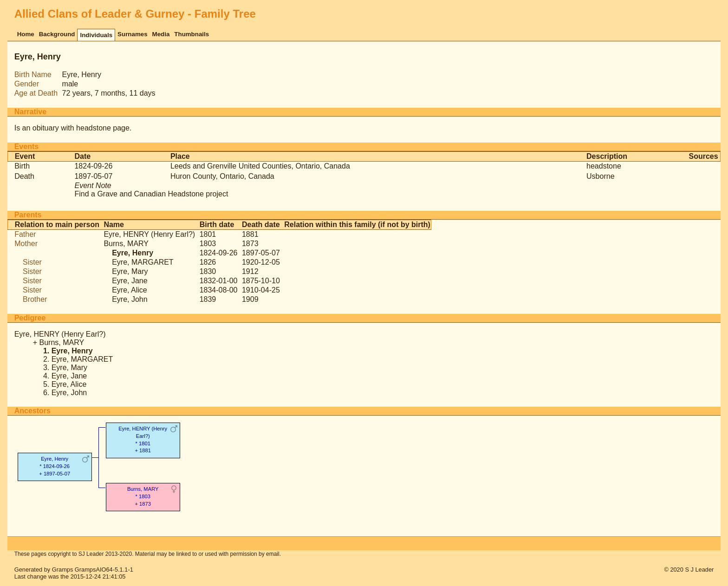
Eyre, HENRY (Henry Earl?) (149, 234)
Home (26, 34)
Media (161, 34)
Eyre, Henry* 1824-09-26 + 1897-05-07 (55, 466)
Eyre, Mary (130, 271)
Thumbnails (192, 34)
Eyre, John (130, 299)
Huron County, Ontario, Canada (222, 176)
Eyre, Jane (130, 281)
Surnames (132, 34)
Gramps (63, 570)
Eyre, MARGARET (143, 262)
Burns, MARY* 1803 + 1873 (143, 496)
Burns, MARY (126, 244)
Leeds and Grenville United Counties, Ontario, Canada (260, 166)
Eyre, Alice (130, 290)
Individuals (96, 35)
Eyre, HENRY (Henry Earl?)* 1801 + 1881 (143, 439)
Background (57, 34)
